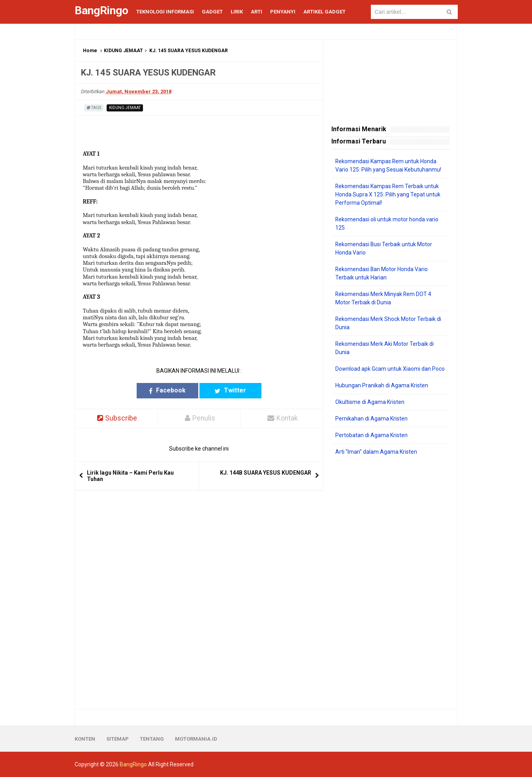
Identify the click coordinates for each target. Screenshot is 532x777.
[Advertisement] (390, 583)
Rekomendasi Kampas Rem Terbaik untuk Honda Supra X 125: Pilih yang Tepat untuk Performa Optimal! (388, 194)
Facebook (168, 390)
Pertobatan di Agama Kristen (371, 435)
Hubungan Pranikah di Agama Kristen (382, 385)
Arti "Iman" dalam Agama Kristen (376, 452)
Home (90, 51)
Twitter (229, 390)
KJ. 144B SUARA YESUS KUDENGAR (266, 473)
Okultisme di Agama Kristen (370, 402)
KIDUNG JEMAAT (123, 51)
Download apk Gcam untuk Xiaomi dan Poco (390, 369)
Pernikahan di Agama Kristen (371, 419)
